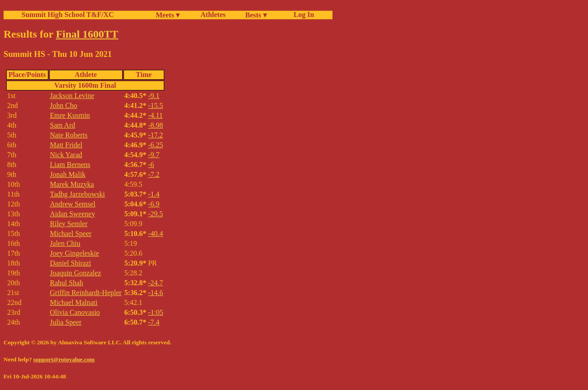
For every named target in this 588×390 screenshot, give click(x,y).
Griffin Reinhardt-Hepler (86, 293)
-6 (151, 165)
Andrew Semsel (73, 204)
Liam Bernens (70, 165)
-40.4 (156, 234)
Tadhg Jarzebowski (78, 194)
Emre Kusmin (70, 115)
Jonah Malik (68, 174)
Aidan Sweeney (73, 214)
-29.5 (156, 214)
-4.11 (156, 115)
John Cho (64, 105)
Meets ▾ (168, 15)
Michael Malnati (74, 302)
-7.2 (154, 174)
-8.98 (156, 125)
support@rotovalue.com (64, 359)
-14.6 (156, 293)
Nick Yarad (66, 155)
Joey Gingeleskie (75, 253)
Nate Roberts (69, 135)
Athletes (213, 15)
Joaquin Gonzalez (76, 273)
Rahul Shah (67, 283)
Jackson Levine (72, 96)
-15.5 (156, 105)
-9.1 (154, 96)
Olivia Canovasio (75, 312)
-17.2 (156, 135)
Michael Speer (71, 234)
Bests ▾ (256, 15)
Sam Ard (63, 125)
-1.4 (154, 194)
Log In (302, 15)
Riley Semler (69, 224)
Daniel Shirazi (71, 263)
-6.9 (154, 204)
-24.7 (156, 283)
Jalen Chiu (65, 243)
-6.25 (156, 145)
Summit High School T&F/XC (68, 15)
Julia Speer (66, 322)
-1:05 (156, 312)
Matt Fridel (66, 145)
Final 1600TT (87, 34)
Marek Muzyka (72, 184)
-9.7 (154, 155)
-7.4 (154, 322)
